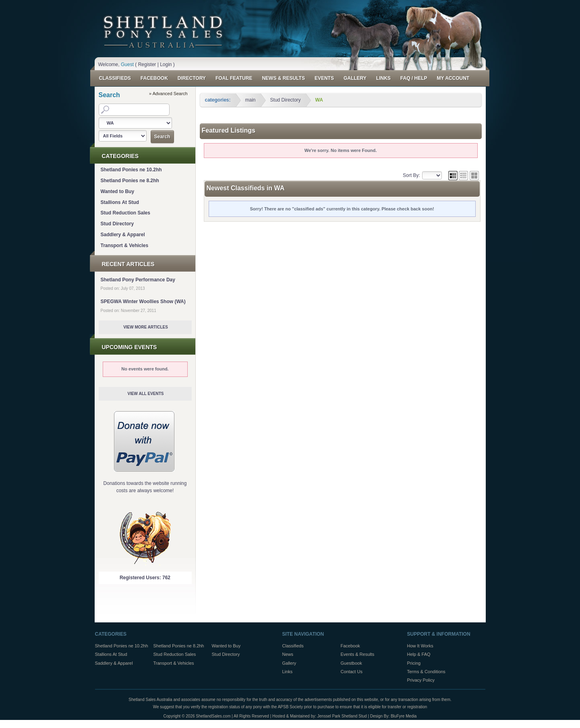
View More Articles (146, 327)
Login (166, 64)
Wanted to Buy (118, 191)
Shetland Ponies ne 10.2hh (131, 170)
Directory (192, 78)
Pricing (414, 663)
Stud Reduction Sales (125, 213)
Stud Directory (117, 224)
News (288, 654)
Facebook (154, 78)
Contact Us (352, 672)
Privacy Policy (421, 680)
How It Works (420, 646)
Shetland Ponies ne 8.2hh (130, 181)
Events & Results (358, 654)
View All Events (145, 394)
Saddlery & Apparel (123, 235)
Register (147, 64)
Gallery (355, 78)
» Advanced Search (168, 94)
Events (324, 78)
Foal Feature (234, 78)
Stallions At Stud (120, 202)
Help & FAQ (419, 654)
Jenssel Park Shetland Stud (342, 716)
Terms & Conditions (426, 672)
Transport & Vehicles (125, 245)
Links (383, 78)
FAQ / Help (414, 78)
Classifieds (115, 78)
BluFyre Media (404, 716)
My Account (453, 78)
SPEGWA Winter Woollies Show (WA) (143, 302)
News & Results (283, 78)
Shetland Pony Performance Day (138, 280)
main (251, 100)
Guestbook (351, 663)
